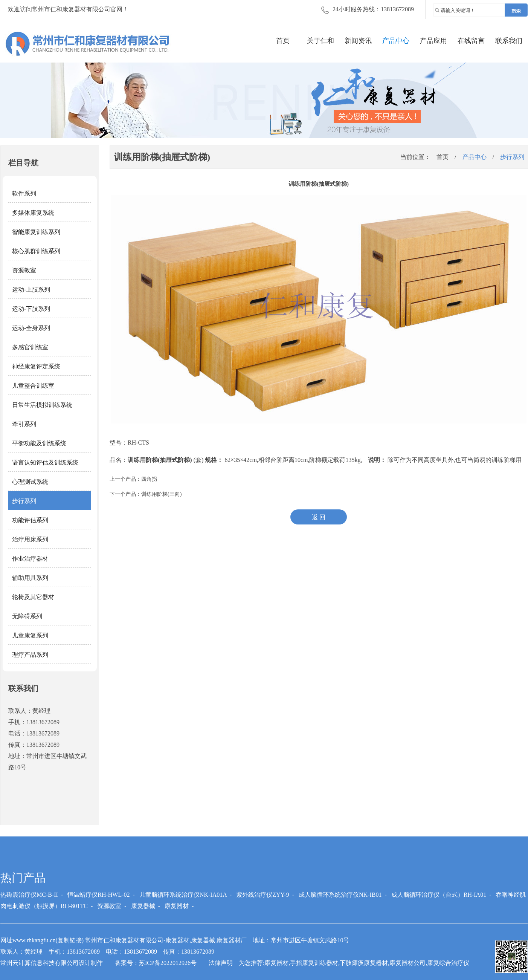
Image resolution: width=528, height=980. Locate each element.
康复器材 (177, 906)
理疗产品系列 (30, 655)
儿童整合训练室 (33, 386)
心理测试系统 (30, 482)
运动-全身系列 (31, 328)
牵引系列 (24, 424)
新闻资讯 (358, 41)
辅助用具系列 (30, 578)
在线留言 (471, 41)
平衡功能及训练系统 (39, 443)
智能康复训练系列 (36, 232)
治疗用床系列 (30, 539)
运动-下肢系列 (31, 309)
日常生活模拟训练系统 (42, 405)
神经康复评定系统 (36, 366)
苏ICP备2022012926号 (168, 963)
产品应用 (433, 41)
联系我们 (509, 41)
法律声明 (221, 963)
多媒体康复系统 (33, 213)
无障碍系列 (27, 616)
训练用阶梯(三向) (161, 494)
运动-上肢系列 (31, 290)
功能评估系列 (30, 520)
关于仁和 (320, 41)
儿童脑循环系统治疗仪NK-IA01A (183, 895)
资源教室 (24, 270)
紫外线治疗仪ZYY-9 (262, 895)
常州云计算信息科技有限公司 (40, 963)
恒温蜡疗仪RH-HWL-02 (98, 895)
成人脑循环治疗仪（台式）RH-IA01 (439, 895)
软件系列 (24, 193)
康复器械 (143, 906)
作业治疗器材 (30, 559)
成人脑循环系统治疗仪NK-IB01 (340, 895)
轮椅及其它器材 (33, 597)
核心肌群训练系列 (36, 251)
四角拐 (149, 479)
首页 (283, 41)
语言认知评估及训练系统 (45, 462)
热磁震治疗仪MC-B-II (29, 895)
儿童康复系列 (30, 635)
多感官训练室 (30, 347)
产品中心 (396, 41)
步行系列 (24, 501)
